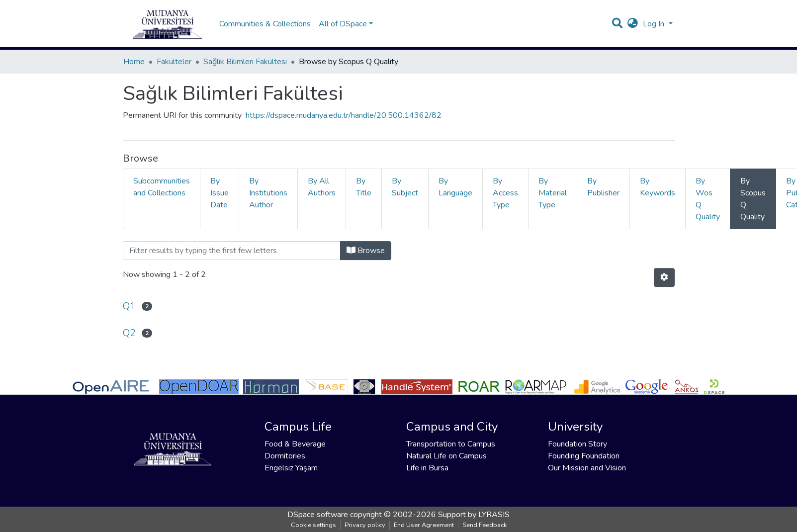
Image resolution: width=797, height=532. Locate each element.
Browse (366, 251)
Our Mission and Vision (587, 468)
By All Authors (322, 187)
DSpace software (318, 515)
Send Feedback (485, 525)
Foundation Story (577, 444)
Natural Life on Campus (446, 456)
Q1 (129, 306)
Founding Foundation (584, 456)
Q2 (129, 333)
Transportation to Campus (451, 444)
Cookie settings (313, 525)
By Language (455, 187)
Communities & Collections (265, 24)
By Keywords (658, 187)
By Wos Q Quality (708, 199)
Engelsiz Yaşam (291, 468)
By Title (364, 187)
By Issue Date (220, 193)
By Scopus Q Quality (753, 199)
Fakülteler (174, 62)
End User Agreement (424, 525)
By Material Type (553, 193)
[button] (633, 24)
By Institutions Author (268, 193)
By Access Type (505, 193)
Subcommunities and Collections (162, 187)
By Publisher (603, 187)
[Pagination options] (664, 277)
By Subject (405, 187)
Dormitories (285, 456)
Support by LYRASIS (474, 515)
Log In (655, 24)
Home (134, 62)
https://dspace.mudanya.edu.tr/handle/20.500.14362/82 (344, 115)
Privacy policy (365, 525)
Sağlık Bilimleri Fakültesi (245, 62)
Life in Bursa (427, 468)
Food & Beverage (295, 444)
